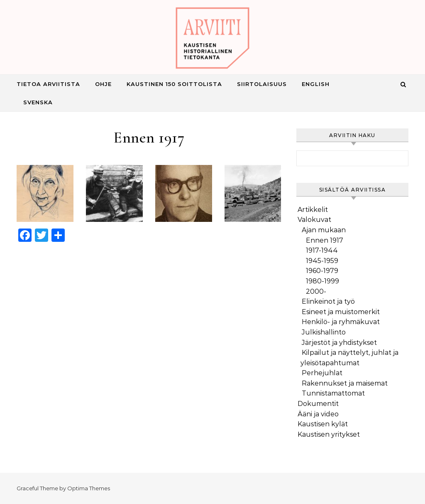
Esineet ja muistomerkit (341, 312)
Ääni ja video (318, 414)
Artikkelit (313, 210)
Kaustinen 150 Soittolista (174, 84)
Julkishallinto (324, 332)
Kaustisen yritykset (329, 434)
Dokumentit (318, 404)
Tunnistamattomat (333, 393)
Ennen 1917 (325, 240)
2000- (316, 291)
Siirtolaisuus (262, 84)
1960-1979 (322, 271)
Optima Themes (89, 488)
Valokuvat (314, 220)
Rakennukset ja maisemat (345, 383)
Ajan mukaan (324, 230)
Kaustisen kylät (323, 424)
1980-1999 (322, 281)
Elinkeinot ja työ (328, 301)
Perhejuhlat (322, 373)
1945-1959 (322, 261)
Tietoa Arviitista (48, 84)
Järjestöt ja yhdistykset (339, 343)
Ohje (103, 84)
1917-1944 (322, 250)
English (316, 84)
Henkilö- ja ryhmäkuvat (341, 322)
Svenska (38, 102)
